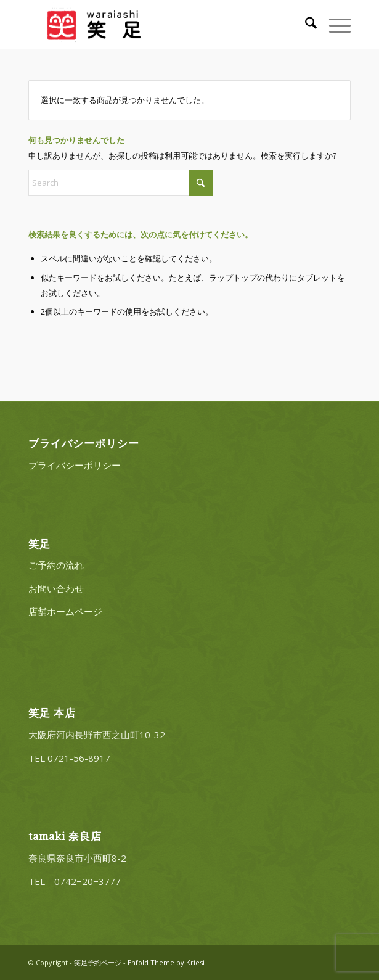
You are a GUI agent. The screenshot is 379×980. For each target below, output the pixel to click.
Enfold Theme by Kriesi (166, 962)
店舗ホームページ (65, 611)
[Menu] (334, 25)
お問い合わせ (56, 588)
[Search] (305, 25)
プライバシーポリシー (75, 465)
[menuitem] (305, 25)
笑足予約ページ (98, 962)
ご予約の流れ (56, 565)
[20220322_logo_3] (157, 25)
